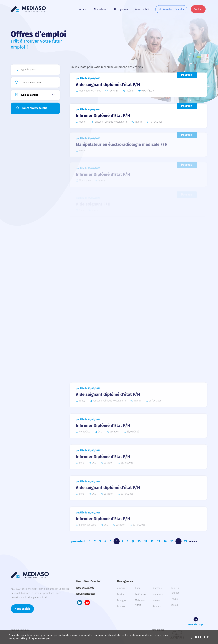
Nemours (158, 594)
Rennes (157, 606)
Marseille (158, 588)
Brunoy (121, 606)
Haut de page (196, 625)
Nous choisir (101, 9)
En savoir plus (44, 639)
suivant (193, 542)
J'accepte (200, 637)
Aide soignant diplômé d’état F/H (108, 84)
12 (152, 541)
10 (139, 541)
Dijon (138, 588)
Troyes (174, 599)
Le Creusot (141, 594)
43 (185, 541)
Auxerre (121, 588)
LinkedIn (80, 603)
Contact (198, 9)
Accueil (83, 9)
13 (159, 541)
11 (146, 541)
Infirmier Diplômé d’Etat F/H (103, 115)
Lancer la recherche (35, 108)
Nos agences (121, 9)
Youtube (87, 603)
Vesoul (174, 605)
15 (172, 541)
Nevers (157, 600)
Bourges (122, 600)
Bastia (121, 594)
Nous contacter (86, 594)
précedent (78, 541)
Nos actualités (142, 9)
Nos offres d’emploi (173, 9)
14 (165, 541)
